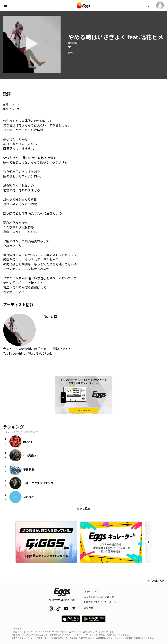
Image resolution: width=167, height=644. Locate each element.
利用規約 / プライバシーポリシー (101, 602)
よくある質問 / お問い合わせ (99, 597)
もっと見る (83, 508)
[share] (71, 53)
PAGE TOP (155, 581)
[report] (76, 53)
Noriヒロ (73, 43)
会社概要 (89, 607)
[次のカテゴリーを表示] (148, 542)
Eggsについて (91, 591)
